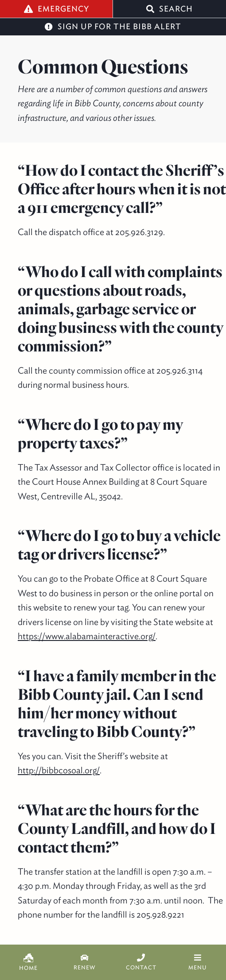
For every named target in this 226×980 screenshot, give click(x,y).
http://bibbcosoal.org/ (59, 770)
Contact (141, 962)
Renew (85, 962)
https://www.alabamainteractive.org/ (87, 636)
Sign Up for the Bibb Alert (113, 26)
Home (28, 962)
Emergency (56, 9)
